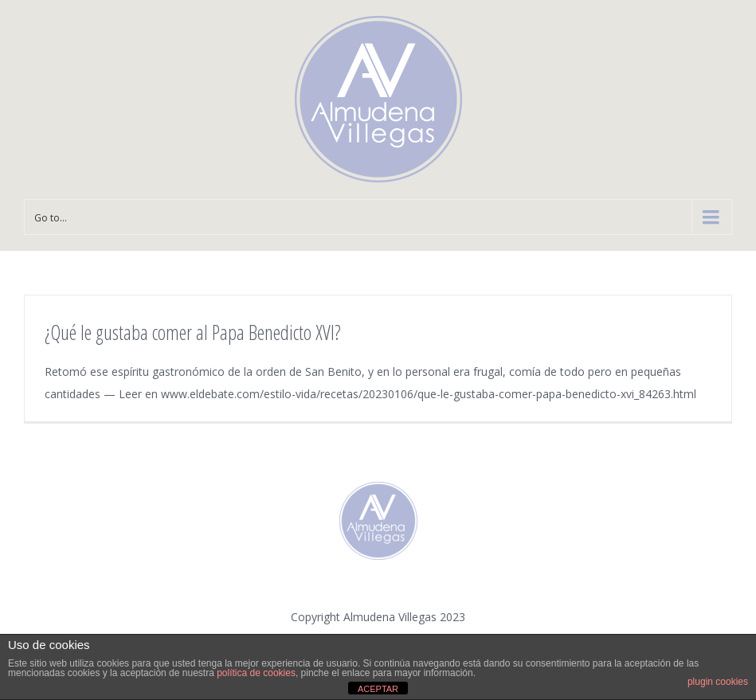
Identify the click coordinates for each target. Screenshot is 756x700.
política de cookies (256, 673)
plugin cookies (718, 682)
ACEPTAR (378, 689)
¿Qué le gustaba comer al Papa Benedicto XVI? (193, 332)
